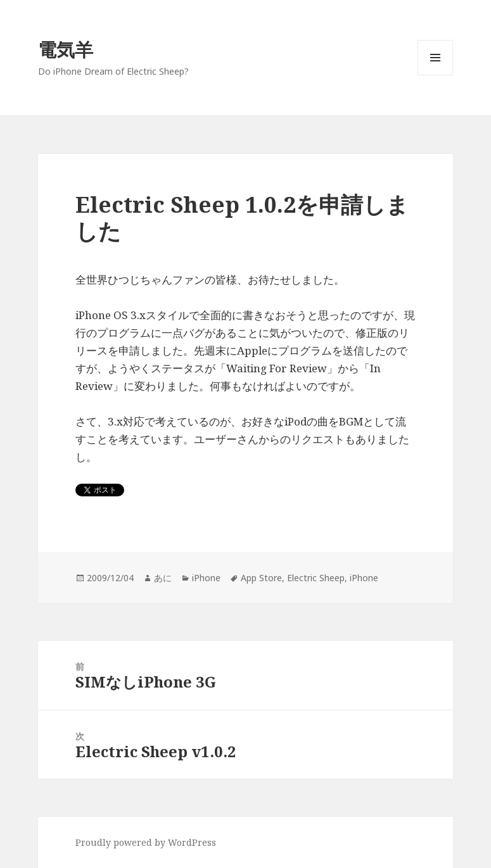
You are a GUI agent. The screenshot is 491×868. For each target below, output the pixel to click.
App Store (261, 578)
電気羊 (66, 49)
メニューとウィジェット (435, 75)
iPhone (206, 578)
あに (163, 578)
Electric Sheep (316, 578)
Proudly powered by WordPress (146, 842)
